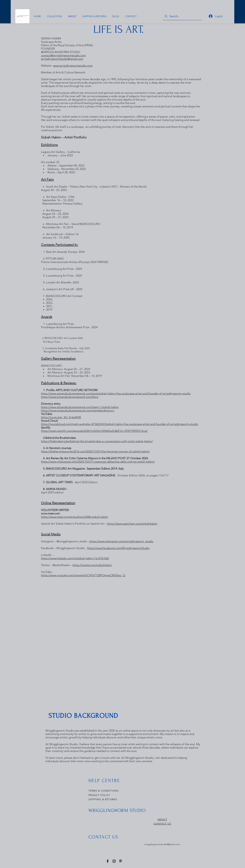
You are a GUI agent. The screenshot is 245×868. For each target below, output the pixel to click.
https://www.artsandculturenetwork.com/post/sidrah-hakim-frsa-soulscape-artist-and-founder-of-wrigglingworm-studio (116, 393)
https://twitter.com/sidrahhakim (92, 565)
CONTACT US (162, 824)
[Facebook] (108, 861)
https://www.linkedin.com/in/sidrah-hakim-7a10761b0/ (75, 558)
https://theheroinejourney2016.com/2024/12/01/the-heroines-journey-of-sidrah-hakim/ (95, 451)
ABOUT (162, 819)
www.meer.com (50, 513)
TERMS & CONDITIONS (104, 791)
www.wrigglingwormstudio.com (73, 66)
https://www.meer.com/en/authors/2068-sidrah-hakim (75, 517)
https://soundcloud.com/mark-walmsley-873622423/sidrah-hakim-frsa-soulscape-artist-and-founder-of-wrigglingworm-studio (120, 424)
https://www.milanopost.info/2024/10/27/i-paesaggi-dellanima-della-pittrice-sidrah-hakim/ (98, 462)
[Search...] (182, 16)
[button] (229, 16)
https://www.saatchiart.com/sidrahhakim (132, 524)
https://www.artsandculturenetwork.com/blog (70, 397)
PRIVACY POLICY (100, 795)
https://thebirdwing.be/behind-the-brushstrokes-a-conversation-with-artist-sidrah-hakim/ (97, 441)
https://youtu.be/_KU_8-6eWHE (61, 417)
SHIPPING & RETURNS (103, 799)
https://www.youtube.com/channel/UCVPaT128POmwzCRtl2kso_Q (83, 575)
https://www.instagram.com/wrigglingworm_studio (121, 541)
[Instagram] (114, 861)
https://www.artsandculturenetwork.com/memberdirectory (78, 410)
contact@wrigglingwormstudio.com (63, 55)
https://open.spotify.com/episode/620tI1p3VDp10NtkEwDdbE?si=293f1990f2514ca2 (94, 431)
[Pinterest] (121, 861)
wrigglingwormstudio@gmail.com (62, 59)
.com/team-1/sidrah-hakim (80, 407)
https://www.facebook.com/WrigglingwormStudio (118, 548)
